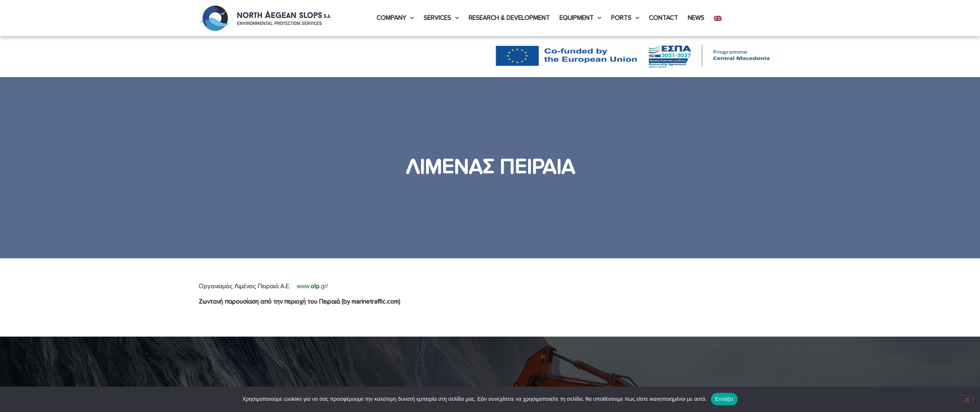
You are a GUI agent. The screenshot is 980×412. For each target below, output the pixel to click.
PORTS (625, 18)
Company (395, 18)
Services (441, 18)
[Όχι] (967, 399)
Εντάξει (724, 399)
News (696, 18)
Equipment (580, 18)
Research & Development (509, 18)
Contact (663, 18)
